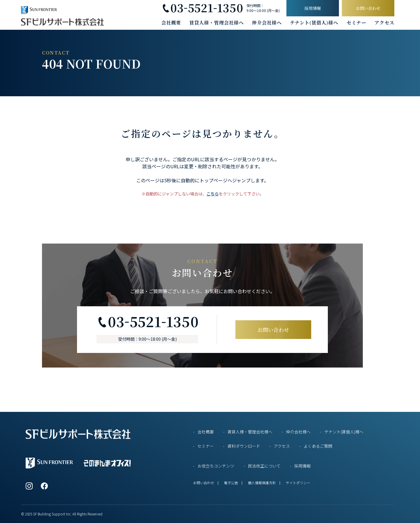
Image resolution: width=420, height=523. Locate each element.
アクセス (384, 23)
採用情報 (313, 8)
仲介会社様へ (267, 23)
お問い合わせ (368, 8)
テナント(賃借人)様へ (314, 23)
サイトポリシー (298, 483)
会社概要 (171, 23)
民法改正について (264, 466)
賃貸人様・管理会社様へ (217, 23)
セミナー (356, 23)
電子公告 (231, 483)
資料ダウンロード (244, 446)
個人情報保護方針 (262, 483)
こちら (213, 194)
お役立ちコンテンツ (216, 466)
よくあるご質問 (318, 446)
